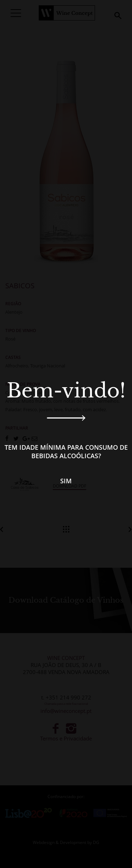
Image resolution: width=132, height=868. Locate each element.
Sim (66, 481)
